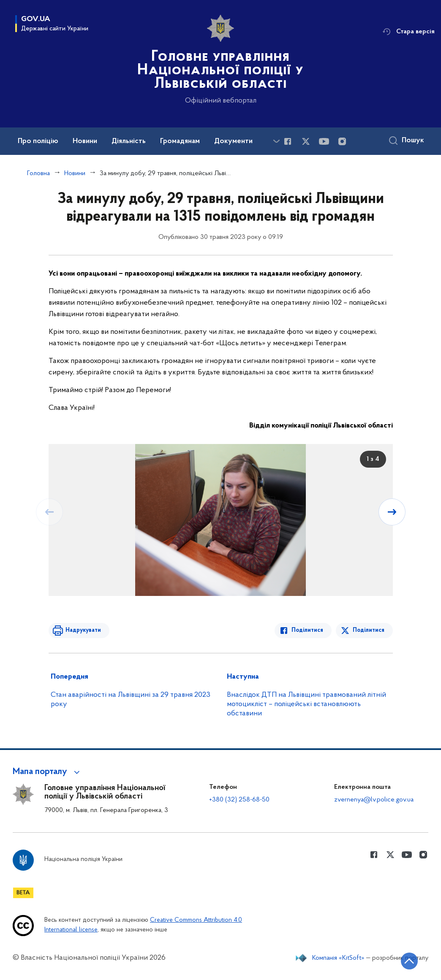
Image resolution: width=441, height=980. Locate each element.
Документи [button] (233, 141)
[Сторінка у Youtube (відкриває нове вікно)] (324, 141)
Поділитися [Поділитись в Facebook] (307, 630)
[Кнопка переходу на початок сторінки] (409, 961)
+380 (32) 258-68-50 (239, 800)
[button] (48, 772)
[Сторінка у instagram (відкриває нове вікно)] (342, 141)
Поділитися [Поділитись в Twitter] (369, 630)
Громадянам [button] (180, 141)
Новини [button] (85, 141)
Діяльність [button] (129, 141)
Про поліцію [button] (38, 141)
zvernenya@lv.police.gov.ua (374, 800)
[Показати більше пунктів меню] (276, 141)
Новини (75, 173)
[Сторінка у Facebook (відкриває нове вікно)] (288, 141)
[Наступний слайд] (392, 512)
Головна (38, 173)
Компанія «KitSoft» (338, 958)
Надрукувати (83, 630)
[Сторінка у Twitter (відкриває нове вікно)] (306, 141)
